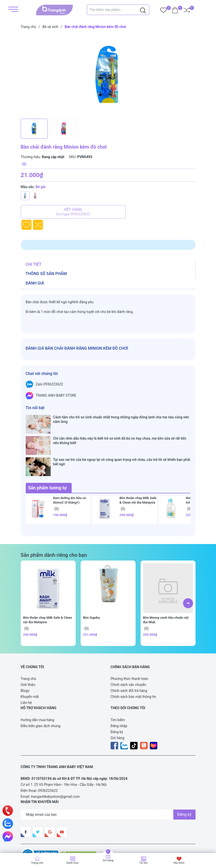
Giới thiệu (28, 656)
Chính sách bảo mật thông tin (133, 668)
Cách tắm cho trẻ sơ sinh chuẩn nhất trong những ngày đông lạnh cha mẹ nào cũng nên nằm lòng (121, 419)
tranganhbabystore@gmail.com (55, 768)
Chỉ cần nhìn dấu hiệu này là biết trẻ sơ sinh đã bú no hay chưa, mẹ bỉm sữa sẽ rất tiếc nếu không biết (120, 431)
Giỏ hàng (117, 709)
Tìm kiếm (118, 691)
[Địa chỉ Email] (108, 786)
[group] (108, 75)
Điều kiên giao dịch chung (41, 697)
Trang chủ (28, 650)
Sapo (30, 841)
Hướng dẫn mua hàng (37, 691)
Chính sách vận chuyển (128, 656)
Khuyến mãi (30, 668)
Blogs (25, 662)
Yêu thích (179, 863)
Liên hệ (26, 674)
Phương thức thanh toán (129, 650)
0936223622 (48, 762)
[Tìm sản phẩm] (118, 10)
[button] (188, 574)
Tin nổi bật (35, 408)
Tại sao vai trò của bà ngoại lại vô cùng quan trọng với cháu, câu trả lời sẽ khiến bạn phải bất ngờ (122, 443)
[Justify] (143, 10)
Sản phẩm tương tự (48, 459)
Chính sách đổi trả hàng (129, 662)
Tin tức (143, 863)
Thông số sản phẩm (46, 274)
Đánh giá (35, 283)
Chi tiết (34, 264)
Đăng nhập (119, 697)
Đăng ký (117, 703)
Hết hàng (73, 212)
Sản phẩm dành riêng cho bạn (54, 526)
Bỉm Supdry (92, 589)
